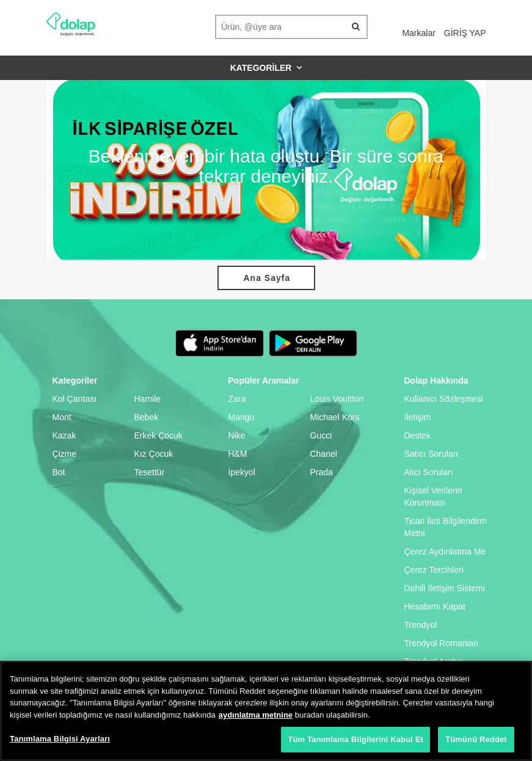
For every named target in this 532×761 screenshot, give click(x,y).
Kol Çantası (75, 399)
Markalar (418, 33)
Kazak (64, 435)
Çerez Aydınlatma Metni (450, 552)
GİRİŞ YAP (465, 33)
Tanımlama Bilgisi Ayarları (60, 739)
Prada (322, 472)
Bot (59, 472)
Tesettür (150, 472)
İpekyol (242, 472)
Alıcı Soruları (429, 472)
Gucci (321, 435)
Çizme (65, 454)
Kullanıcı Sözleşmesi (444, 399)
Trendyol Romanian (442, 643)
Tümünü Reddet (476, 739)
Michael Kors (335, 417)
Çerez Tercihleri (434, 570)
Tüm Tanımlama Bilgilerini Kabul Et (355, 739)
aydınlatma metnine (256, 715)
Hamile (148, 399)
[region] (266, 711)
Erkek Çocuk (159, 435)
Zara (237, 399)
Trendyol (421, 625)
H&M (238, 454)
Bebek (147, 417)
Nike (237, 435)
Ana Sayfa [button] (267, 278)
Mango (242, 417)
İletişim (418, 417)
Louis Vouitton (337, 399)
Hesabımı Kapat (435, 606)
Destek (418, 435)
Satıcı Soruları (432, 454)
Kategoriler (266, 68)
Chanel (324, 454)
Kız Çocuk (154, 454)
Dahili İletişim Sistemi (445, 588)
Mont (62, 417)
